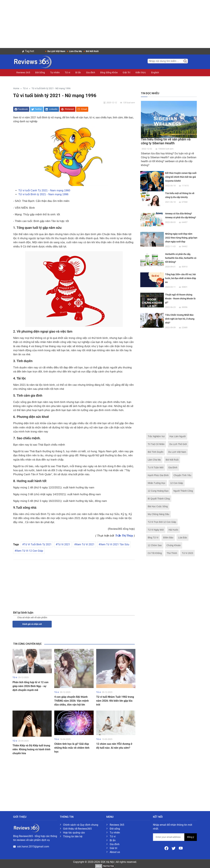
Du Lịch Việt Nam (177, 452)
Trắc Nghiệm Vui (156, 436)
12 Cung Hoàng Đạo (158, 491)
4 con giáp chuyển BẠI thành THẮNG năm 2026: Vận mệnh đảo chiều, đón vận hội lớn (72, 701)
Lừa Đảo (183, 538)
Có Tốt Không (155, 553)
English (155, 72)
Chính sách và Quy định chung (81, 825)
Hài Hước (173, 530)
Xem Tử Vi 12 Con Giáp (30, 551)
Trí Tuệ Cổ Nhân (156, 444)
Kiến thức (141, 72)
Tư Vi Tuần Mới (156, 467)
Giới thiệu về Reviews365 (77, 829)
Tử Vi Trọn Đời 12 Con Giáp (162, 522)
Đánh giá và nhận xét (32, 624)
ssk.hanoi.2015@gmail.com (33, 847)
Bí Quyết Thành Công (159, 499)
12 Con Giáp (177, 483)
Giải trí (113, 848)
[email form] (169, 837)
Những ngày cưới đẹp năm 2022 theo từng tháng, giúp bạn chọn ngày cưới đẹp (181, 238)
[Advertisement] (105, 23)
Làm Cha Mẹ (154, 460)
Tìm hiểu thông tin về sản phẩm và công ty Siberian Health (166, 141)
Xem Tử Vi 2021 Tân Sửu (115, 544)
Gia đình (91, 72)
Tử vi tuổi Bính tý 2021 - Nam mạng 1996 (43, 194)
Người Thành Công (183, 491)
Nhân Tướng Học (157, 483)
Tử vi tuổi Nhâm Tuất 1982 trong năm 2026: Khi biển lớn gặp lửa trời (115, 701)
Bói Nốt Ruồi (172, 460)
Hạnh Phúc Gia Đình (158, 475)
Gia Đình (173, 467)
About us (115, 852)
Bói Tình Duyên (156, 452)
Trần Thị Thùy (124, 536)
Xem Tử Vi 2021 (85, 544)
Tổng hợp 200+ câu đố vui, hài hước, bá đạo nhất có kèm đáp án (181, 278)
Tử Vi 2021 (64, 544)
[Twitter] (174, 848)
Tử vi (68, 72)
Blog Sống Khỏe (109, 72)
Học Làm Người (178, 436)
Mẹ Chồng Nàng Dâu (158, 514)
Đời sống (115, 829)
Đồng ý (191, 837)
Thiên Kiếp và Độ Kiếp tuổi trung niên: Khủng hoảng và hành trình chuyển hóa (31, 749)
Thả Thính (172, 553)
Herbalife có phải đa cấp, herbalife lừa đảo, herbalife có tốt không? (181, 258)
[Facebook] (167, 848)
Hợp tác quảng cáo (74, 833)
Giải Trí (126, 72)
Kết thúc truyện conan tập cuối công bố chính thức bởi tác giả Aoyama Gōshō (181, 177)
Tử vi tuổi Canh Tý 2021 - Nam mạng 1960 (44, 190)
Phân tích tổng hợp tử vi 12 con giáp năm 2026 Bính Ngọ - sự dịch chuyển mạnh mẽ (30, 686)
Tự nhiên (55, 72)
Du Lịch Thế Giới (178, 444)
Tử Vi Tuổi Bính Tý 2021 (38, 544)
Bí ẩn (78, 72)
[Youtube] (181, 848)
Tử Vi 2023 (187, 553)
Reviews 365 (23, 72)
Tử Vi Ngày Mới (156, 530)
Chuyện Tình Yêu (182, 475)
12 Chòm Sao (155, 545)
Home (16, 88)
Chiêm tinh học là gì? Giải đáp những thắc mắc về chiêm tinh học (72, 748)
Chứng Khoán (174, 545)
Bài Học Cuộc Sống (158, 506)
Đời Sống (40, 72)
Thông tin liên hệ (73, 836)
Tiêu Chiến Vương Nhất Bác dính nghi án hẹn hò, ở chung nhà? (180, 319)
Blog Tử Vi (153, 538)
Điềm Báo (168, 538)
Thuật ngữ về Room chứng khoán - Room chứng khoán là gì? (180, 299)
